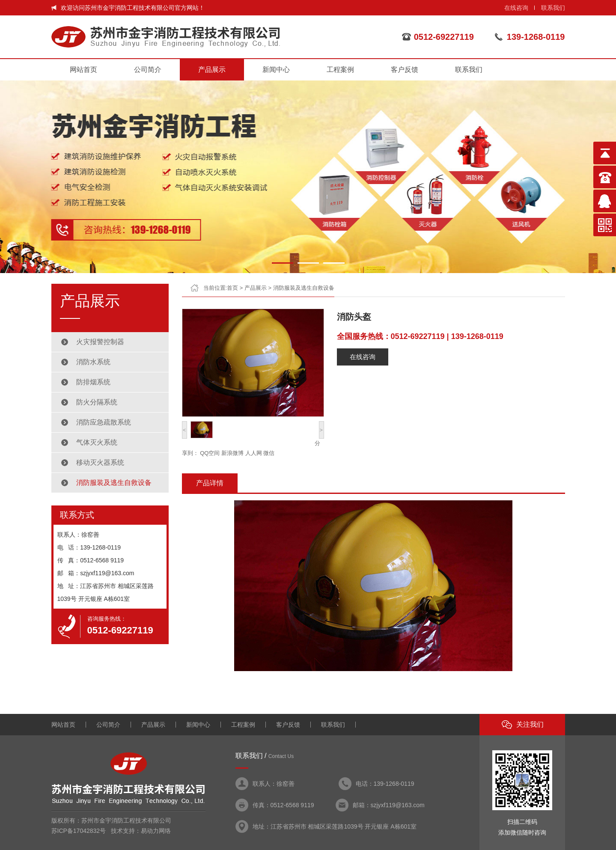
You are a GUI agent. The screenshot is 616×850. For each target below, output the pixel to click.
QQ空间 (210, 453)
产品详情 (210, 483)
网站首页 (83, 70)
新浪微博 (232, 453)
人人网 (254, 453)
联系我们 (553, 8)
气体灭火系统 (97, 442)
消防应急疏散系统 (104, 422)
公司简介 (148, 70)
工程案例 (340, 70)
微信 (269, 453)
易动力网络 (156, 831)
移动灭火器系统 (100, 462)
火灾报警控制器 (100, 342)
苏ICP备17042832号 (79, 831)
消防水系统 (93, 362)
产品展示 (212, 70)
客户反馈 (405, 70)
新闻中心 (276, 70)
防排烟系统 (93, 382)
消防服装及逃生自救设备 (114, 483)
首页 (232, 288)
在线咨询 (516, 8)
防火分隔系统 (97, 402)
